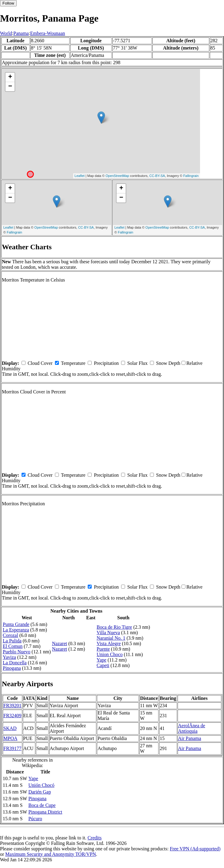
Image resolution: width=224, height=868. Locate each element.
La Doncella (15, 663)
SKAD (10, 728)
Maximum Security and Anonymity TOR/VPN (51, 854)
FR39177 (12, 748)
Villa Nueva (108, 633)
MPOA (10, 738)
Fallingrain (191, 176)
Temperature (73, 363)
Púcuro (35, 819)
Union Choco (110, 654)
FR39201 (12, 705)
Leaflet (80, 176)
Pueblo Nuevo (17, 652)
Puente (103, 649)
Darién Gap (39, 792)
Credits (94, 838)
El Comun (13, 646)
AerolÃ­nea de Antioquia (192, 728)
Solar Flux (137, 363)
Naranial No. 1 (111, 638)
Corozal (10, 635)
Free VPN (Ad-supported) (195, 849)
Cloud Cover (40, 363)
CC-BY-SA (157, 176)
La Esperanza (16, 630)
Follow (8, 3)
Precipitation (106, 363)
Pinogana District (45, 812)
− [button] (10, 87)
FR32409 (12, 716)
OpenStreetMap (117, 176)
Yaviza (9, 657)
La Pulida (12, 641)
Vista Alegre (109, 643)
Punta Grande (16, 624)
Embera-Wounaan (48, 33)
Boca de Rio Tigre (114, 627)
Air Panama (190, 738)
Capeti (103, 665)
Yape (101, 660)
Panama (21, 33)
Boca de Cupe (42, 805)
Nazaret (59, 643)
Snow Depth (168, 363)
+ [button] (10, 77)
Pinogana (12, 668)
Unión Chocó (41, 785)
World (6, 33)
